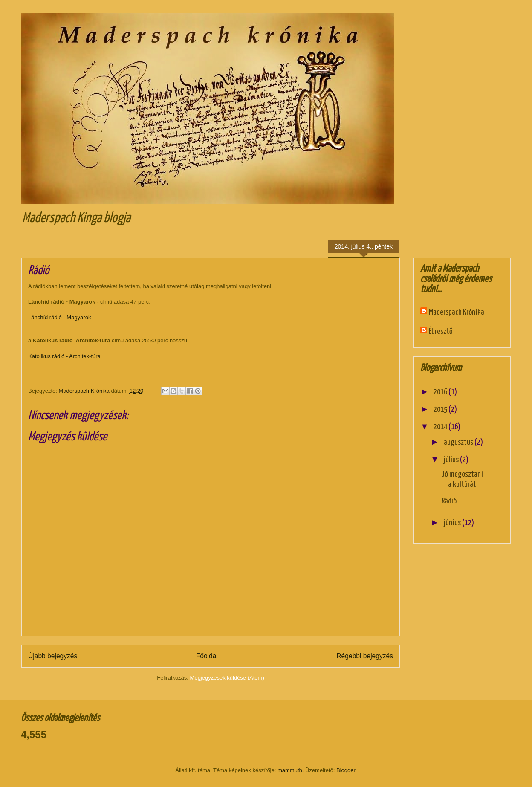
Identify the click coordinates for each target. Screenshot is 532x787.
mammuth (290, 770)
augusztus (459, 442)
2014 (441, 427)
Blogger (346, 770)
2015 (441, 409)
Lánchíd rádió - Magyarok (59, 317)
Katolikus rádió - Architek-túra (64, 356)
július (452, 460)
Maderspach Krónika (457, 312)
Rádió (449, 501)
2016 (441, 392)
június (453, 523)
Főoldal (207, 656)
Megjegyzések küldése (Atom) (227, 678)
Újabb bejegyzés (53, 656)
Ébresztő (441, 331)
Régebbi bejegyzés (365, 656)
